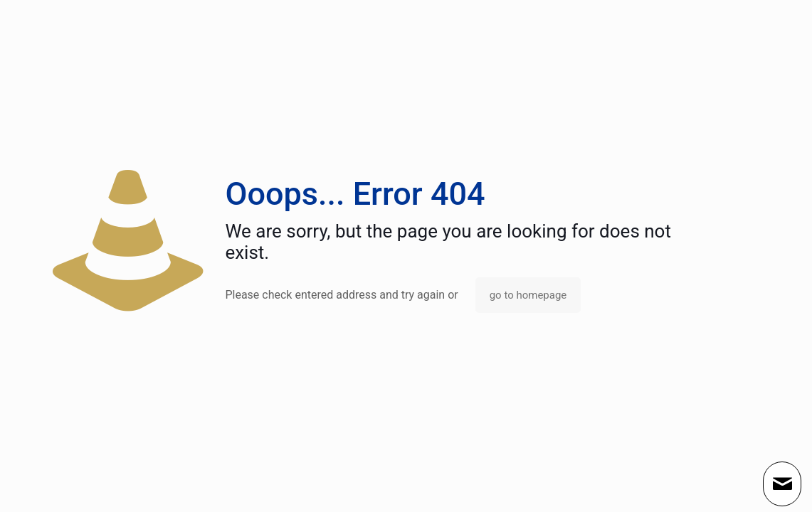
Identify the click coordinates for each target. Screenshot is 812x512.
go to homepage (528, 295)
